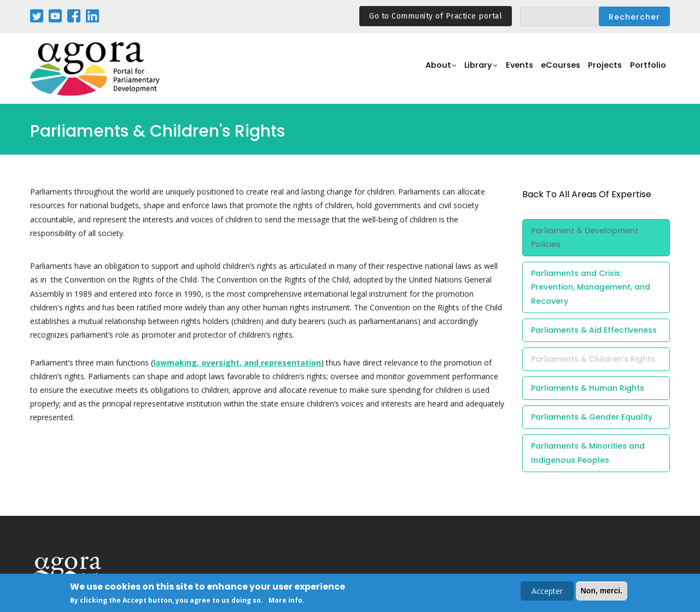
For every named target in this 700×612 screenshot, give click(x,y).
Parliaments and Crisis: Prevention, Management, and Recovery (591, 287)
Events (511, 69)
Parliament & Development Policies (585, 237)
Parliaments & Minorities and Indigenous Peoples (588, 453)
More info (285, 602)
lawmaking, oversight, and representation (237, 363)
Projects (602, 69)
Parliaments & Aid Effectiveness (594, 330)
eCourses (555, 69)
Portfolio (647, 69)
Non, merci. (602, 592)
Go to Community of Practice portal (436, 16)
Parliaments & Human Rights (588, 388)
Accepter (547, 592)
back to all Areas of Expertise (587, 194)
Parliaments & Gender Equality (592, 417)
